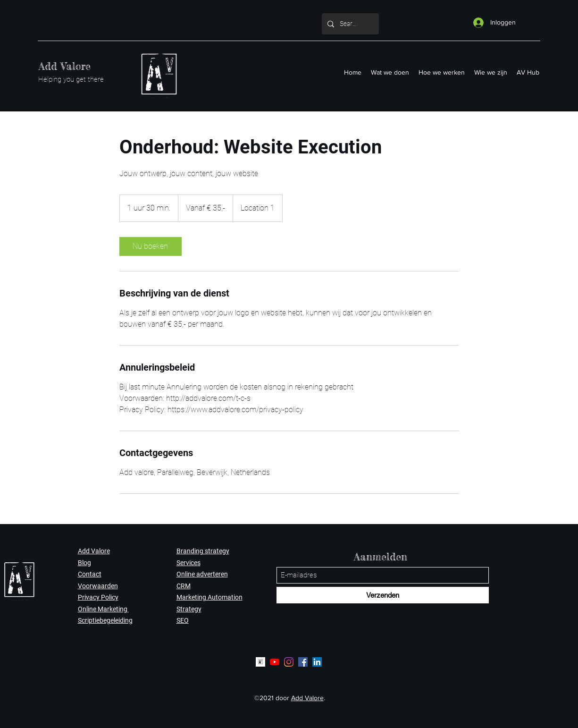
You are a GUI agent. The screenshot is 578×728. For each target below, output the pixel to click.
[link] (151, 246)
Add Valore (65, 66)
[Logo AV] (260, 662)
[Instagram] (289, 662)
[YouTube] (275, 662)
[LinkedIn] (317, 662)
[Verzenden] (383, 595)
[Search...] (349, 24)
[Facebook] (303, 662)
